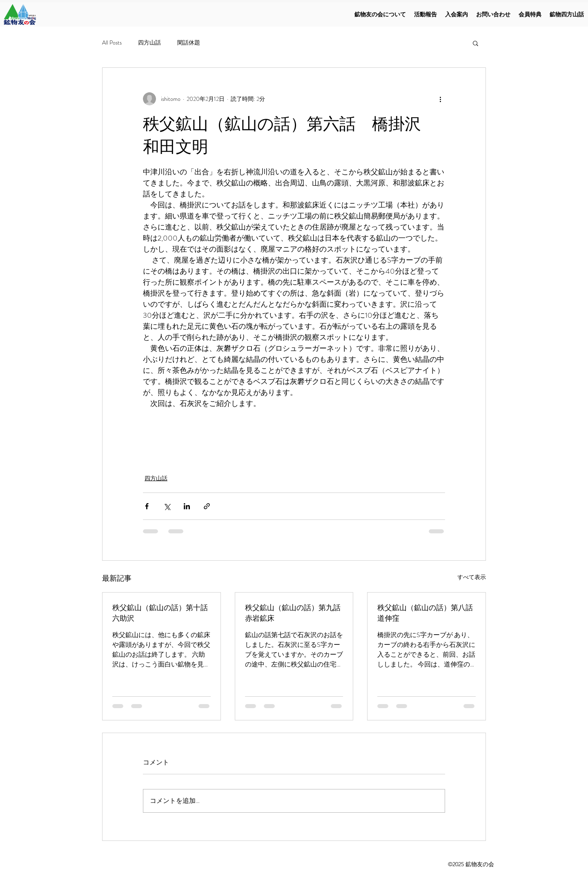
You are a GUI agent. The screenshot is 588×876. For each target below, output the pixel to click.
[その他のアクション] (440, 99)
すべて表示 (472, 577)
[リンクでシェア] (207, 506)
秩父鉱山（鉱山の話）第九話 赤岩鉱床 (294, 613)
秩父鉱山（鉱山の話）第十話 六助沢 (161, 613)
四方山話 (149, 43)
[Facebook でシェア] (147, 506)
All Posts (112, 43)
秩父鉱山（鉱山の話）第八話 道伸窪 (427, 613)
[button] (476, 43)
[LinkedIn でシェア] (187, 506)
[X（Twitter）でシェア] (167, 506)
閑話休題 (189, 43)
